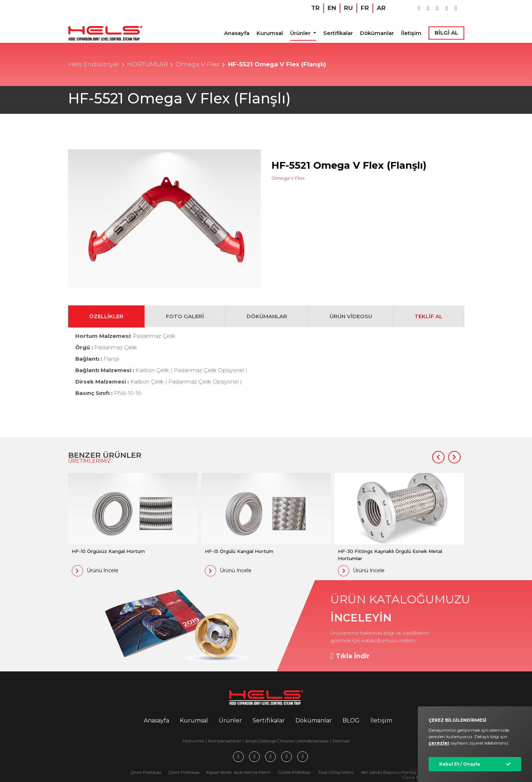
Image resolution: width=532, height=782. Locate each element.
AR (381, 8)
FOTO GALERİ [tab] (185, 316)
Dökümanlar (377, 33)
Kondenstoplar (314, 741)
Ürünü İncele (95, 571)
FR (365, 8)
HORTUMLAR (147, 64)
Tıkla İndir (350, 656)
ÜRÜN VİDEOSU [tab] (351, 316)
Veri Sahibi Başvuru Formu (388, 772)
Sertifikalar (338, 33)
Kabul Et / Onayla (460, 764)
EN (332, 8)
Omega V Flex (197, 64)
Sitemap (341, 741)
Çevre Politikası (146, 772)
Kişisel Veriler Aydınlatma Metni (239, 772)
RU (348, 8)
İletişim (411, 33)
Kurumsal (270, 33)
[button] (438, 457)
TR (315, 8)
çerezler (439, 743)
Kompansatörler (225, 741)
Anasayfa (237, 33)
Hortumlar (194, 741)
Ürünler (301, 33)
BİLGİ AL (446, 33)
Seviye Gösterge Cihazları (270, 741)
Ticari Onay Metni (336, 772)
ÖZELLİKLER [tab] (106, 316)
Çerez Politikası (184, 772)
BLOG (351, 720)
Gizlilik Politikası (294, 772)
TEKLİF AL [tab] (429, 316)
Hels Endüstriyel (94, 64)
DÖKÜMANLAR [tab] (267, 316)
